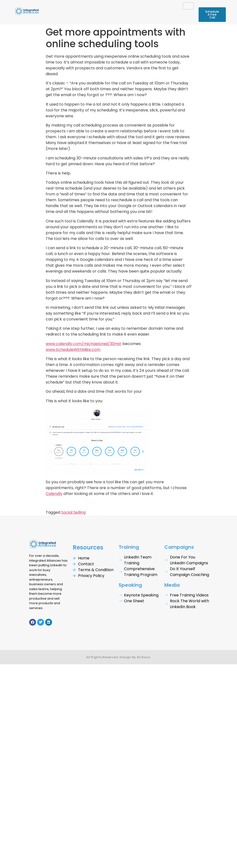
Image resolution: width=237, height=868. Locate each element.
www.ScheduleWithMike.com (73, 350)
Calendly (54, 494)
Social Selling (73, 512)
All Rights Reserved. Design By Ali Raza (118, 657)
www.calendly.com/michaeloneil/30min (84, 344)
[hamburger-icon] (188, 6)
